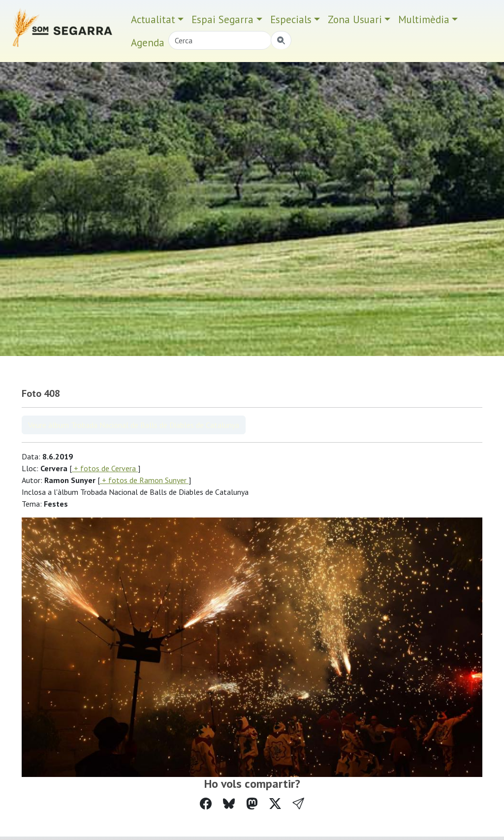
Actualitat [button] (153, 19)
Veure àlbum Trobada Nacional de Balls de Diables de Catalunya (134, 425)
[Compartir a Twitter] (275, 804)
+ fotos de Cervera (105, 468)
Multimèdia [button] (424, 19)
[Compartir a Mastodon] (252, 804)
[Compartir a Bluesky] (229, 804)
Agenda (148, 43)
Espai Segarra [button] (222, 19)
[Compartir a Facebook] (206, 804)
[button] (298, 804)
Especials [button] (291, 19)
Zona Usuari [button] (355, 19)
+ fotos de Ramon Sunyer (144, 480)
